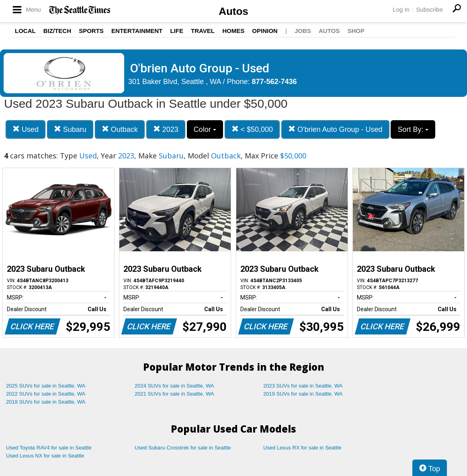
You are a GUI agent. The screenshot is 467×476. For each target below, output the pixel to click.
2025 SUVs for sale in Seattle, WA (46, 386)
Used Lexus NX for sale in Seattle (45, 456)
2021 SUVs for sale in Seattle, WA (174, 394)
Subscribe (429, 9)
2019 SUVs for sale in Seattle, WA (303, 394)
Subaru (70, 129)
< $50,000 (252, 129)
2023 (166, 129)
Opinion (265, 31)
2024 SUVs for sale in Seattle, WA (174, 386)
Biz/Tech (57, 31)
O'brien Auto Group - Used (335, 129)
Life (177, 31)
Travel (203, 31)
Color (205, 129)
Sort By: (413, 129)
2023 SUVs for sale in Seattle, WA (303, 386)
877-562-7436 (274, 82)
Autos (233, 11)
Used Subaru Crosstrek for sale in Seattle (183, 448)
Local (25, 31)
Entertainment (137, 31)
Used (26, 129)
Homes (233, 31)
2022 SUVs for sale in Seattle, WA (46, 394)
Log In (401, 9)
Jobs (303, 31)
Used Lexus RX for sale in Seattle (302, 448)
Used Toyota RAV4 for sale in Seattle (49, 448)
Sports (91, 31)
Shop (356, 31)
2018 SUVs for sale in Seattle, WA (46, 402)
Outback (120, 129)
